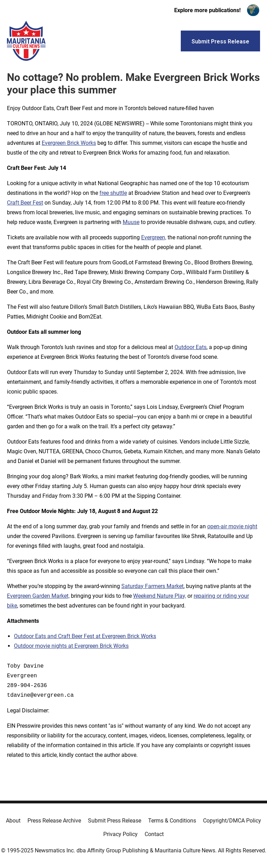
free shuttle (113, 193)
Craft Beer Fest (25, 203)
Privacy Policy (120, 834)
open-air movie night (232, 526)
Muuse (131, 222)
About (13, 821)
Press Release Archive (54, 821)
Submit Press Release (115, 821)
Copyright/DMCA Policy (232, 821)
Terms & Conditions (172, 821)
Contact (154, 834)
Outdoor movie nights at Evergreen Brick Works (71, 646)
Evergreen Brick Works (69, 143)
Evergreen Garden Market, (38, 596)
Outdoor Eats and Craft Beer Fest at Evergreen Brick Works (85, 636)
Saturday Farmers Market (152, 586)
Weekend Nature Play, (160, 596)
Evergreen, (154, 237)
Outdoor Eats (191, 347)
